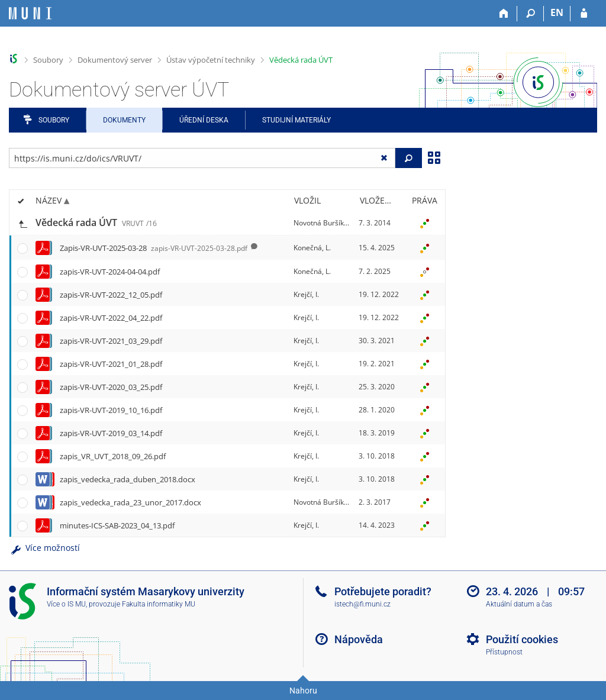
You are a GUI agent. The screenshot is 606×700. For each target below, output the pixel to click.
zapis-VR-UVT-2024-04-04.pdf (110, 272)
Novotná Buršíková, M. (331, 223)
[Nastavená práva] (424, 223)
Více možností (44, 548)
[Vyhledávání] (531, 14)
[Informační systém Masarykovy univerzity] (30, 13)
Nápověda (359, 639)
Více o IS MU (66, 604)
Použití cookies (522, 639)
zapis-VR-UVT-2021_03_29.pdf (111, 341)
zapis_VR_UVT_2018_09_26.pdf (113, 456)
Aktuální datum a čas (519, 604)
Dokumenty (124, 120)
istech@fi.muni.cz (362, 604)
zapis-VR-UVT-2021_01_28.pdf (111, 364)
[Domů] (504, 14)
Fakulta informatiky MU (159, 604)
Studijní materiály (296, 120)
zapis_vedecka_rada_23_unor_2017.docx (130, 502)
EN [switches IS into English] (557, 12)
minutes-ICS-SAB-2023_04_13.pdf (117, 525)
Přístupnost (504, 652)
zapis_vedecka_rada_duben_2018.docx (128, 479)
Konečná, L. (312, 248)
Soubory (48, 60)
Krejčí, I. (306, 294)
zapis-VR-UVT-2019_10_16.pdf (111, 410)
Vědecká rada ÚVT (301, 60)
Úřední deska (204, 120)
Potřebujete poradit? (383, 591)
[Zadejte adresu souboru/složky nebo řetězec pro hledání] (202, 158)
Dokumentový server (115, 60)
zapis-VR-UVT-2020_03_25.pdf (111, 387)
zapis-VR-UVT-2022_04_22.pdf (111, 318)
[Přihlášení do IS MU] (584, 14)
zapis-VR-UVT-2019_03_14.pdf (111, 433)
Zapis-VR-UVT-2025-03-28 (154, 248)
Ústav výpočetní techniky (211, 60)
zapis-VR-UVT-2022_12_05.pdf (111, 295)
